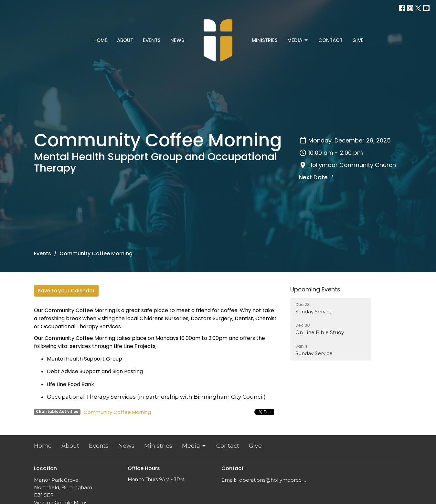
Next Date (317, 177)
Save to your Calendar (66, 291)
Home (100, 40)
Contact (330, 40)
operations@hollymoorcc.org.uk (274, 480)
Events (152, 40)
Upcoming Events (315, 289)
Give (358, 40)
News (177, 40)
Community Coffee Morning (117, 412)
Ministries (265, 40)
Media (298, 40)
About (125, 40)
